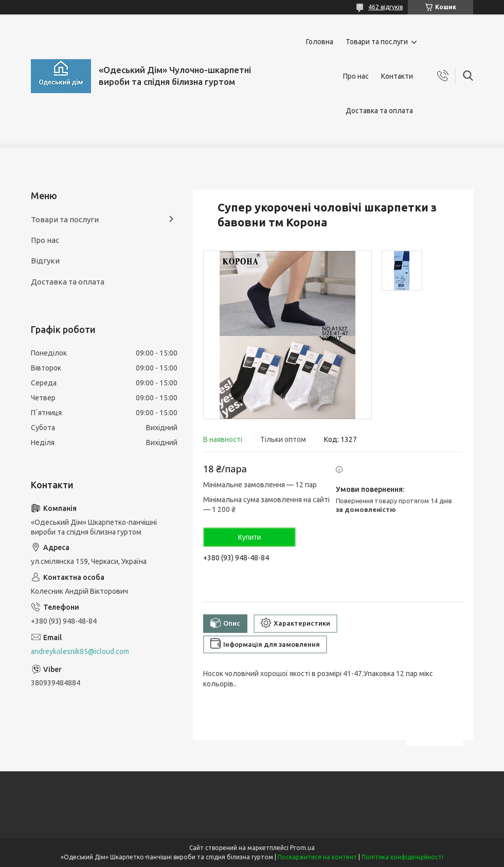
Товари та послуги (377, 42)
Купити (250, 537)
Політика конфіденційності (402, 857)
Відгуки (45, 261)
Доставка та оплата (379, 111)
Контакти (397, 76)
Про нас (356, 76)
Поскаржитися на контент (317, 857)
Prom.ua (302, 848)
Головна (320, 42)
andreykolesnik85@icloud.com (80, 651)
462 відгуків (385, 7)
